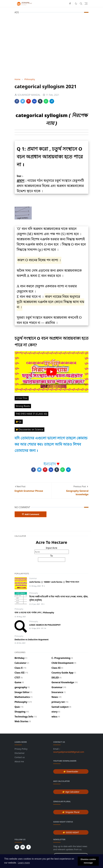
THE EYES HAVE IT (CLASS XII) (31, 414)
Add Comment (31, 514)
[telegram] (17, 847)
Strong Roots (23, 406)
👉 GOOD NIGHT (71, 832)
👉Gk (19, 422)
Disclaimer (20, 753)
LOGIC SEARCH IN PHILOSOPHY (45, 625)
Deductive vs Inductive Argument (32, 639)
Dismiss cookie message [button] (88, 861)
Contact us (20, 757)
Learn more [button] (24, 863)
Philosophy (34, 593)
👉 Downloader (71, 771)
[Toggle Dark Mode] (76, 4)
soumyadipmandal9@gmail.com (69, 752)
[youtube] (23, 847)
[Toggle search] (81, 4)
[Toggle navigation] (86, 4)
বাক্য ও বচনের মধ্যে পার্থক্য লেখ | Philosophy (34, 612)
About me (19, 761)
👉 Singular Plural (71, 812)
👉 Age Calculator (71, 792)
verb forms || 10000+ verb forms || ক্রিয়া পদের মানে (54, 582)
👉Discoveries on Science (29, 430)
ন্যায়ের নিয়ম (22, 398)
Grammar (33, 578)
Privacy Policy (21, 749)
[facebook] (70, 4)
